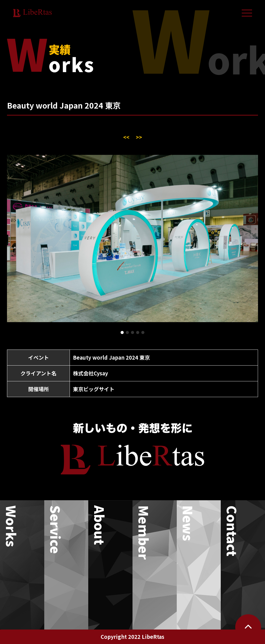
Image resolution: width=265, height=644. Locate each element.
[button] (122, 332)
